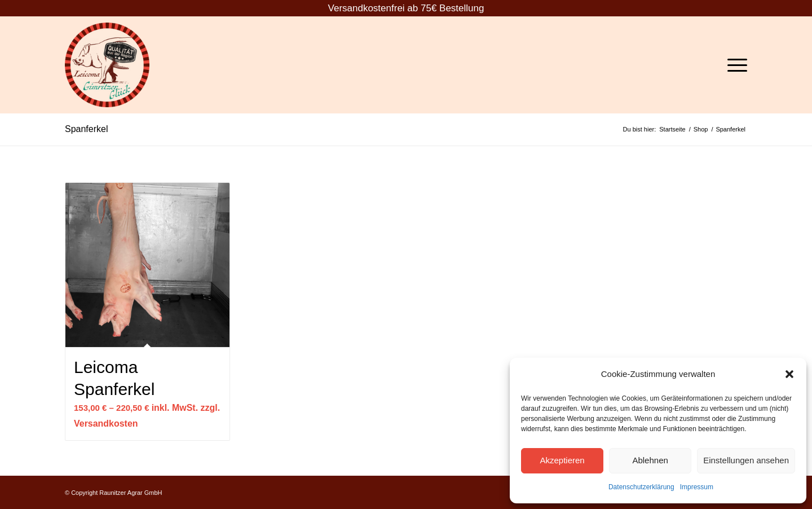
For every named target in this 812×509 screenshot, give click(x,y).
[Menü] (734, 65)
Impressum (697, 487)
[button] (789, 374)
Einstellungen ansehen (746, 460)
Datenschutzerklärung (641, 487)
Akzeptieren (562, 460)
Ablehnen (650, 460)
